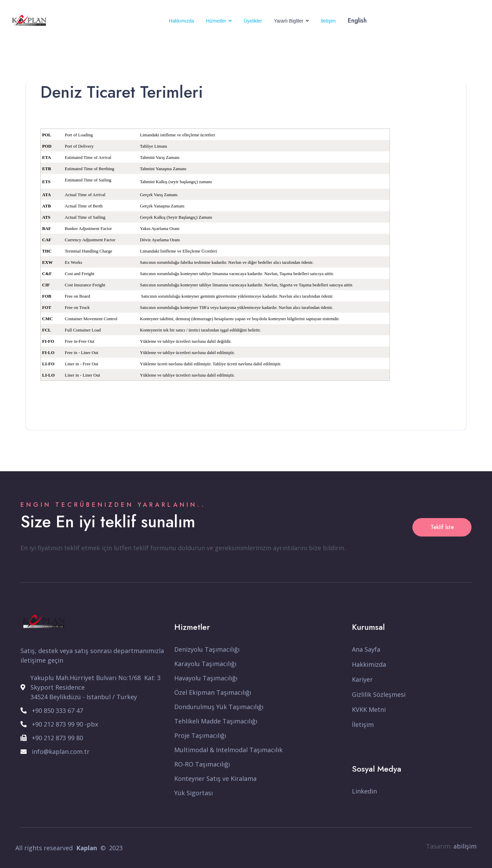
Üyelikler (253, 21)
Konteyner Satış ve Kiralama (215, 778)
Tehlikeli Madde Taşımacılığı (216, 721)
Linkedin (364, 791)
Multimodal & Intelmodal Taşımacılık (228, 750)
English (357, 21)
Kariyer (362, 679)
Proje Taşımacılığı (200, 735)
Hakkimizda (369, 664)
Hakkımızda (181, 21)
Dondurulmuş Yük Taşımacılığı (219, 707)
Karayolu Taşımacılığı (205, 664)
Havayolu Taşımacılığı (206, 678)
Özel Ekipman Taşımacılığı (213, 692)
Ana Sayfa (366, 649)
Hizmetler (216, 21)
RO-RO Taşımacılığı (202, 764)
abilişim (465, 846)
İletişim (328, 21)
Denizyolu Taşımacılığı (207, 649)
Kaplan (87, 848)
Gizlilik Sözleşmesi (379, 694)
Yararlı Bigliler (289, 21)
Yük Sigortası (194, 793)
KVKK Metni (369, 709)
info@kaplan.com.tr (61, 751)
